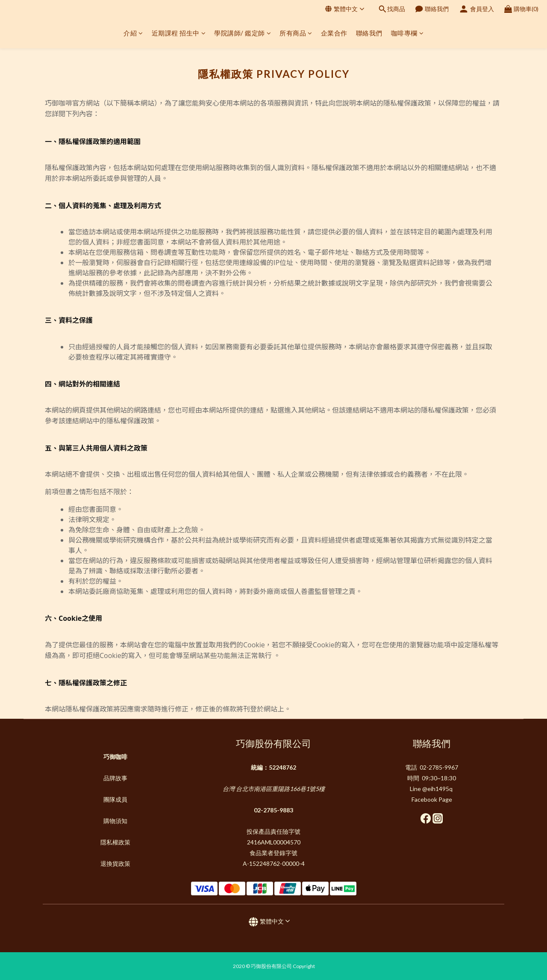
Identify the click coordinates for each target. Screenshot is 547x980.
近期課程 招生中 (179, 33)
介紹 (133, 33)
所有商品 (296, 33)
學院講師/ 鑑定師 (243, 33)
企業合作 (334, 33)
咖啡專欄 (407, 33)
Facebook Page (432, 799)
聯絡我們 (369, 33)
